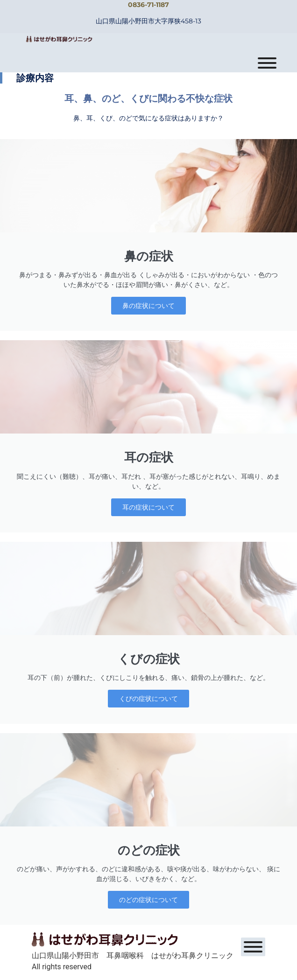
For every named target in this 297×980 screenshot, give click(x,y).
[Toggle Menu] (267, 63)
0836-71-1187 (148, 5)
